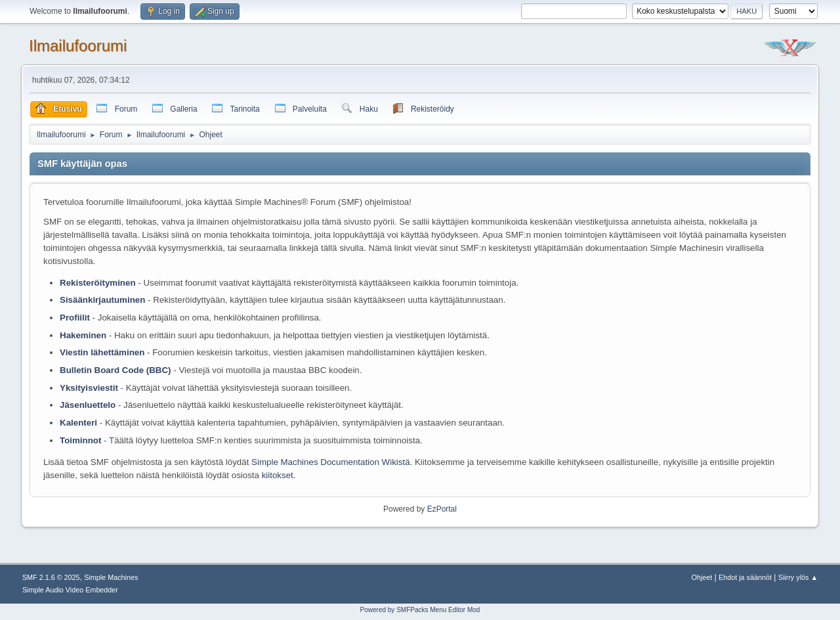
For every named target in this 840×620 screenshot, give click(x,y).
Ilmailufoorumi (78, 46)
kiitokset (278, 475)
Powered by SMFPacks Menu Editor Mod (420, 610)
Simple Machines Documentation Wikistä (330, 462)
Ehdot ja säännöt (745, 577)
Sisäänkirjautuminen (102, 300)
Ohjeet (702, 577)
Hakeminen (83, 335)
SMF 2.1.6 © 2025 (51, 577)
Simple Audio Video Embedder (70, 590)
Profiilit (75, 318)
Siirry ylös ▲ (798, 577)
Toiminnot (80, 440)
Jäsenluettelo (88, 405)
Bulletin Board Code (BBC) (116, 370)
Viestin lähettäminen (102, 352)
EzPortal (442, 509)
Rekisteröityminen (98, 283)
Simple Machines (111, 577)
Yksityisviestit (89, 388)
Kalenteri (78, 423)
